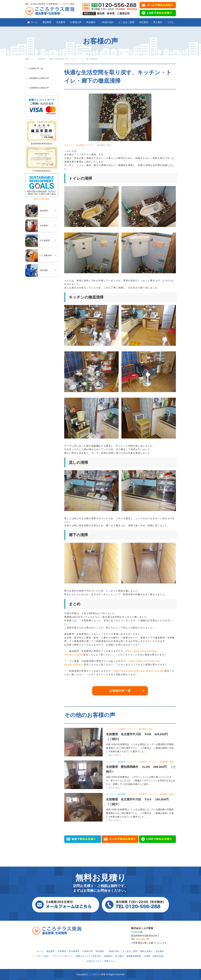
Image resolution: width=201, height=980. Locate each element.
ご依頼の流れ (107, 22)
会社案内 (144, 22)
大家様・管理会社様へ (155, 956)
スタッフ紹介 (43, 956)
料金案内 (91, 22)
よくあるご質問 (126, 22)
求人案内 (158, 22)
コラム (170, 22)
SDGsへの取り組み (42, 198)
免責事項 (108, 956)
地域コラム (110, 961)
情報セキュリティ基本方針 (88, 956)
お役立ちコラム (94, 961)
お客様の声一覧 (120, 691)
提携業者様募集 (134, 956)
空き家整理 (74, 951)
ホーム (32, 22)
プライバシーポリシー (62, 956)
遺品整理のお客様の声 (39, 78)
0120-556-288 (143, 939)
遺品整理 (47, 22)
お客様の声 (76, 22)
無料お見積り (146, 951)
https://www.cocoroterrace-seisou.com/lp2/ (139, 671)
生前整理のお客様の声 (39, 88)
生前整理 (61, 22)
